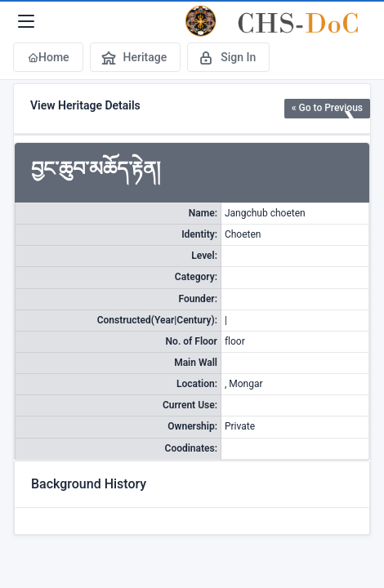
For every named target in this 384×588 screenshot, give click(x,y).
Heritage (134, 57)
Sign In (227, 57)
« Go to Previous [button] (327, 108)
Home (48, 57)
